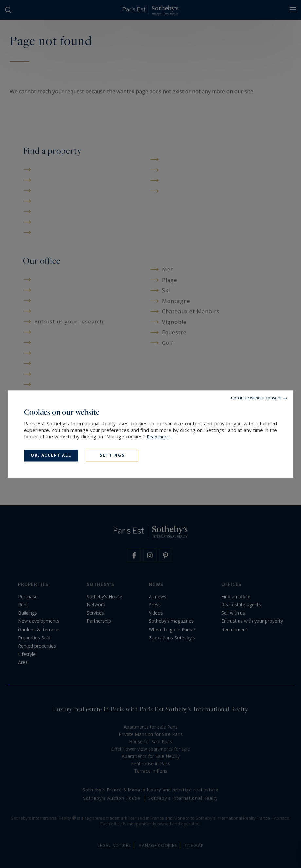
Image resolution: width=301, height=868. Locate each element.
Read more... (159, 437)
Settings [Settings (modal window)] (112, 455)
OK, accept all (51, 455)
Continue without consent (256, 398)
